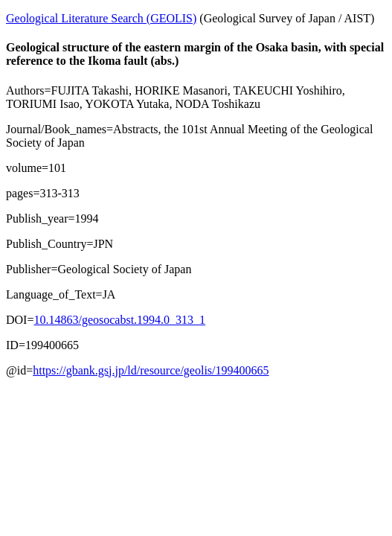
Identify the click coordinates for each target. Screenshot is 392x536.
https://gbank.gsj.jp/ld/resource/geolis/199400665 (151, 370)
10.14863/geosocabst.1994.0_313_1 (119, 320)
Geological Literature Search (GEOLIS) (101, 18)
